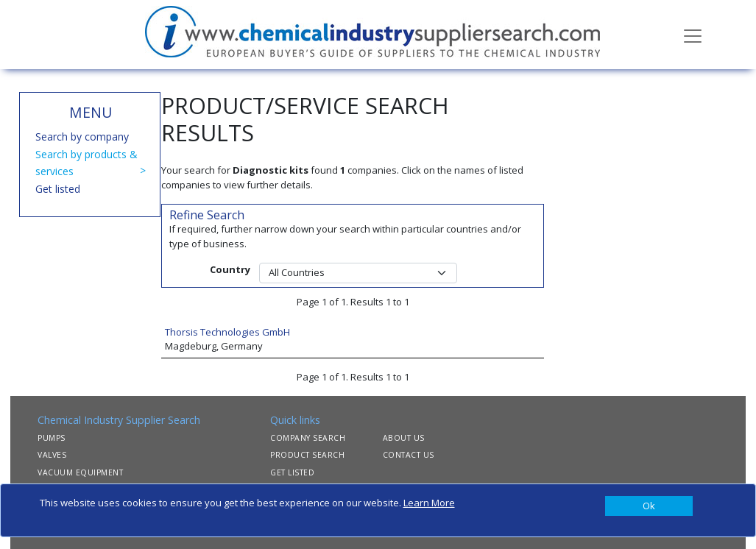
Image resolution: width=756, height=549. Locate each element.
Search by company (82, 137)
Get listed (58, 189)
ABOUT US (404, 438)
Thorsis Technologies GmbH (227, 332)
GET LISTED (292, 472)
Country (230, 269)
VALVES (52, 455)
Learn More (429, 503)
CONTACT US (409, 455)
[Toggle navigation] (693, 35)
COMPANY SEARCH (308, 438)
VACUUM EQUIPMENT (80, 472)
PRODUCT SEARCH (307, 455)
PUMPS (52, 438)
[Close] (649, 506)
